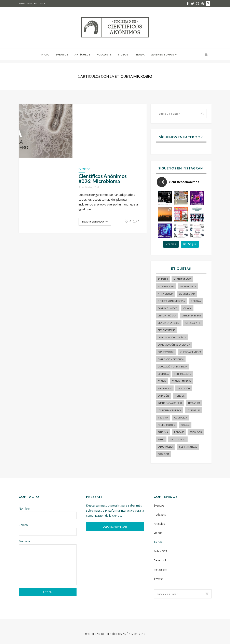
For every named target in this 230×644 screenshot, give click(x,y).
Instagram (160, 569)
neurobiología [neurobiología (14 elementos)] (167, 425)
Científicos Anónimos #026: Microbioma (103, 179)
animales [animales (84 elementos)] (163, 279)
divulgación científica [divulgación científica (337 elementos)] (171, 359)
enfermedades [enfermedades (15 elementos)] (183, 374)
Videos (123, 55)
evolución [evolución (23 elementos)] (184, 389)
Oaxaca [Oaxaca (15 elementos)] (185, 425)
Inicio (45, 55)
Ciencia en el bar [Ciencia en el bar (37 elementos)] (191, 316)
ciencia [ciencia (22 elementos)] (187, 308)
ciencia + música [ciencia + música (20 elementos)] (167, 316)
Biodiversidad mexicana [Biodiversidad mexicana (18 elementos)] (171, 301)
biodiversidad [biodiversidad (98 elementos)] (187, 294)
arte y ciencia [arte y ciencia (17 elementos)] (165, 294)
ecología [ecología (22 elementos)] (163, 374)
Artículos (82, 55)
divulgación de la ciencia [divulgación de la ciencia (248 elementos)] (172, 367)
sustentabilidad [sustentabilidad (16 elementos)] (188, 447)
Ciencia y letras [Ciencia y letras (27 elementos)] (166, 330)
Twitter (158, 579)
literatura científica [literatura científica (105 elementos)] (169, 410)
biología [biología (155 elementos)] (196, 301)
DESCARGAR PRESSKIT (115, 527)
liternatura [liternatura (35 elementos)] (193, 410)
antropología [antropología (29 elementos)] (188, 286)
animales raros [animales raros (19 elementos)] (182, 279)
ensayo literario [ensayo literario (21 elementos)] (181, 381)
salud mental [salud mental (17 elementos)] (178, 440)
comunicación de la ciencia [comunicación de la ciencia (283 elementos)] (174, 345)
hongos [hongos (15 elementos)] (180, 396)
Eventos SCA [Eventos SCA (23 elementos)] (165, 389)
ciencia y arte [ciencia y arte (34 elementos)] (193, 323)
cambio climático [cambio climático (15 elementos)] (168, 308)
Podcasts (104, 55)
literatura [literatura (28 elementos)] (194, 403)
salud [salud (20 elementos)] (161, 440)
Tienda (140, 55)
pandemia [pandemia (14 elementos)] (163, 432)
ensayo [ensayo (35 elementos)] (162, 381)
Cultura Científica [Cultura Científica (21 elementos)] (191, 352)
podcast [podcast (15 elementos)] (179, 432)
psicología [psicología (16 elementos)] (196, 432)
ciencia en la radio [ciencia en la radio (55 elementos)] (169, 323)
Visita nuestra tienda (32, 4)
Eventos (62, 55)
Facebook (160, 560)
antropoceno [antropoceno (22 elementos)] (166, 286)
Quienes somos (163, 55)
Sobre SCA (161, 551)
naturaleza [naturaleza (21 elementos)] (180, 418)
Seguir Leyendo (93, 222)
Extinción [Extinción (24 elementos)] (163, 396)
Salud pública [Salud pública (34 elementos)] (166, 447)
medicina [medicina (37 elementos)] (163, 418)
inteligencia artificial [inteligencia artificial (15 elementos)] (170, 403)
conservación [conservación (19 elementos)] (166, 352)
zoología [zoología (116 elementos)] (163, 454)
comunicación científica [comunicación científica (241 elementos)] (172, 337)
